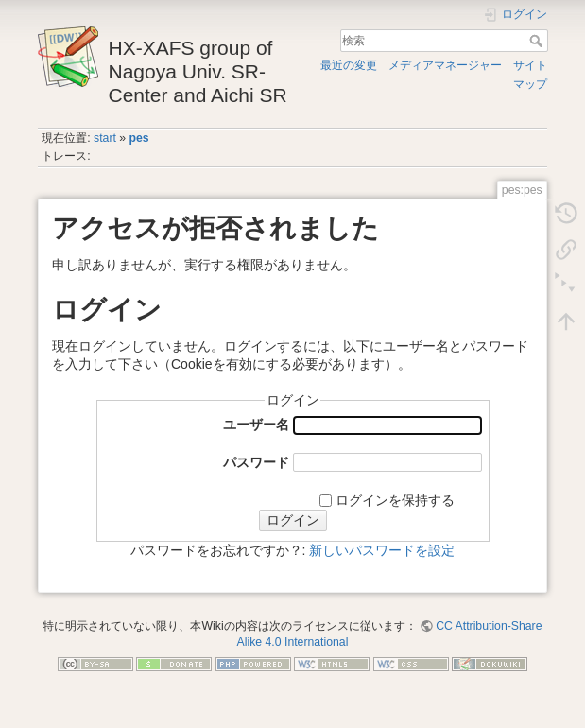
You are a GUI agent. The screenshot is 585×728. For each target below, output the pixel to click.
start (105, 138)
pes (139, 138)
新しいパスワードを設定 (382, 550)
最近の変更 (349, 65)
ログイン (293, 520)
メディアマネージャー (445, 65)
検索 (538, 41)
